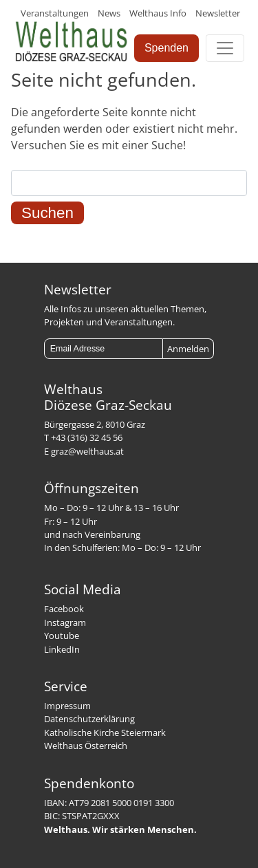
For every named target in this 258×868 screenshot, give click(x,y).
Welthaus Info (158, 13)
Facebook (64, 609)
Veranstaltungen (55, 13)
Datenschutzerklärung (89, 719)
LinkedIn (62, 649)
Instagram (65, 622)
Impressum (67, 706)
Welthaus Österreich (86, 746)
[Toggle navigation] (225, 48)
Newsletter (218, 13)
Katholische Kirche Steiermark (105, 733)
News (109, 13)
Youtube (62, 636)
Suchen (47, 213)
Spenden (166, 48)
